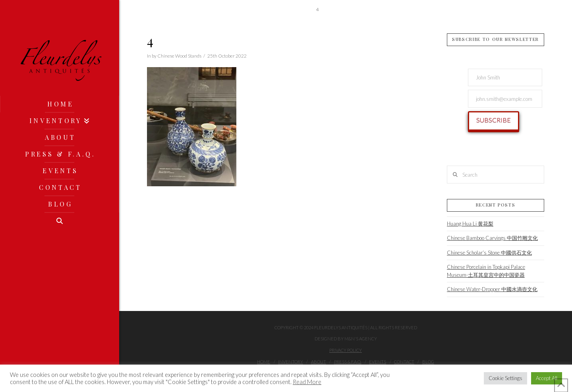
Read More (307, 382)
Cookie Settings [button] (505, 378)
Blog (428, 362)
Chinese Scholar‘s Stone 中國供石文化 (489, 253)
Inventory (291, 362)
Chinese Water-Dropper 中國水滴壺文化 (492, 289)
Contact (404, 362)
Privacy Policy (346, 350)
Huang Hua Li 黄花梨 (470, 224)
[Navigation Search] (60, 221)
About (319, 362)
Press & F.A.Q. (348, 362)
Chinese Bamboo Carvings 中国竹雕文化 (492, 238)
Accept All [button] (547, 378)
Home (264, 362)
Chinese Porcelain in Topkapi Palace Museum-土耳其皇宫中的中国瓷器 (486, 271)
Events (378, 362)
